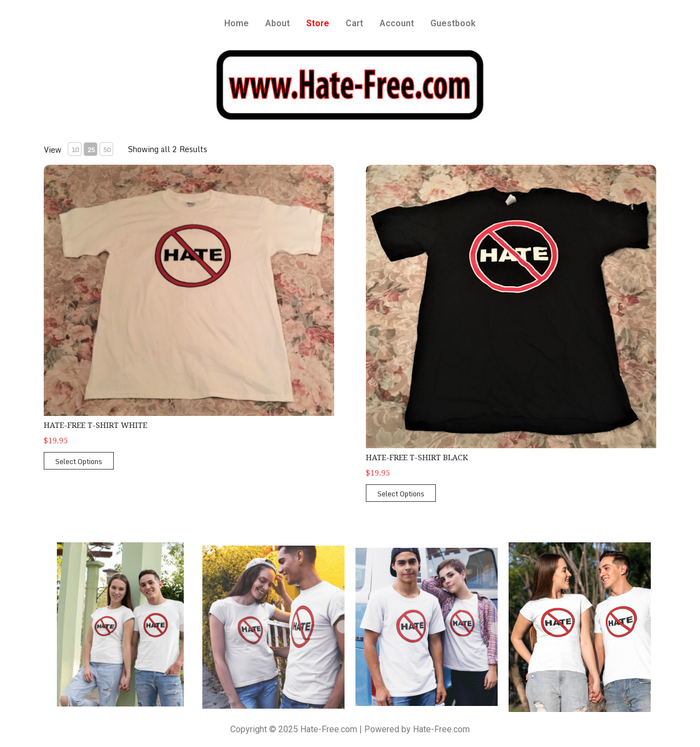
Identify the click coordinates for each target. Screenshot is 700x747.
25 (91, 150)
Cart (354, 23)
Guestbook (453, 23)
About (278, 23)
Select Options (79, 461)
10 (75, 150)
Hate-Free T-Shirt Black (417, 458)
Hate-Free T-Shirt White (95, 425)
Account (397, 23)
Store (318, 23)
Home (237, 23)
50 (107, 150)
